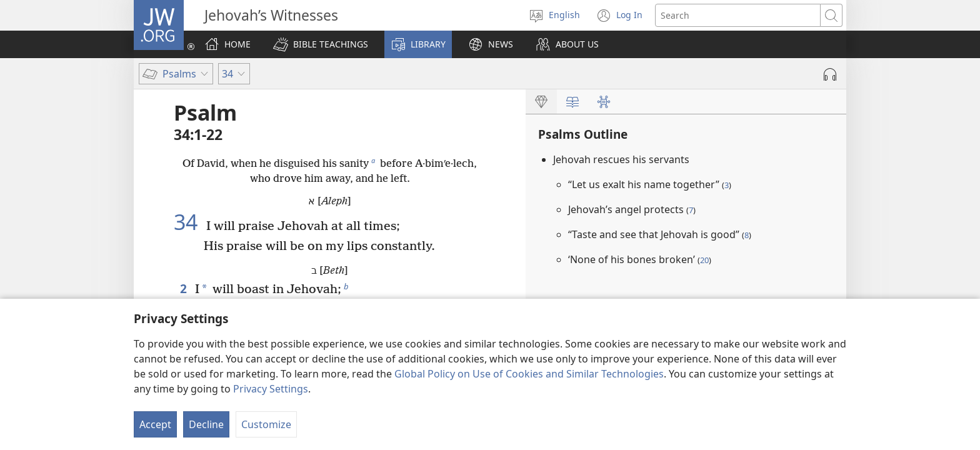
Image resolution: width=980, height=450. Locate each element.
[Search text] (738, 15)
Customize (266, 424)
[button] (321, 44)
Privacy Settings (271, 389)
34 (188, 222)
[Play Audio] (830, 74)
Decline (206, 424)
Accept (155, 424)
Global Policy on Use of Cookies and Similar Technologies (529, 374)
